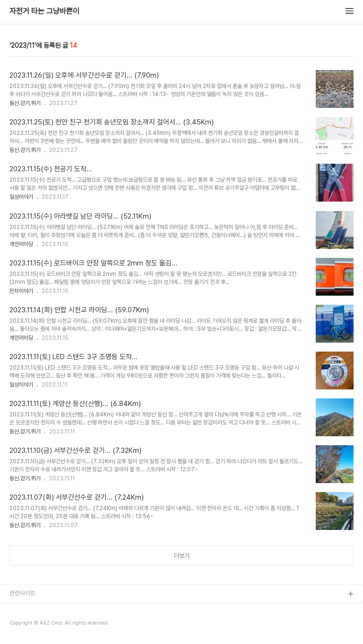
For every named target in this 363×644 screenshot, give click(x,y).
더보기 (182, 556)
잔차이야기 (21, 291)
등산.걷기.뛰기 (25, 103)
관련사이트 (22, 593)
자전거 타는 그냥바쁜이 (44, 11)
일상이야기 (21, 197)
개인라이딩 (21, 244)
